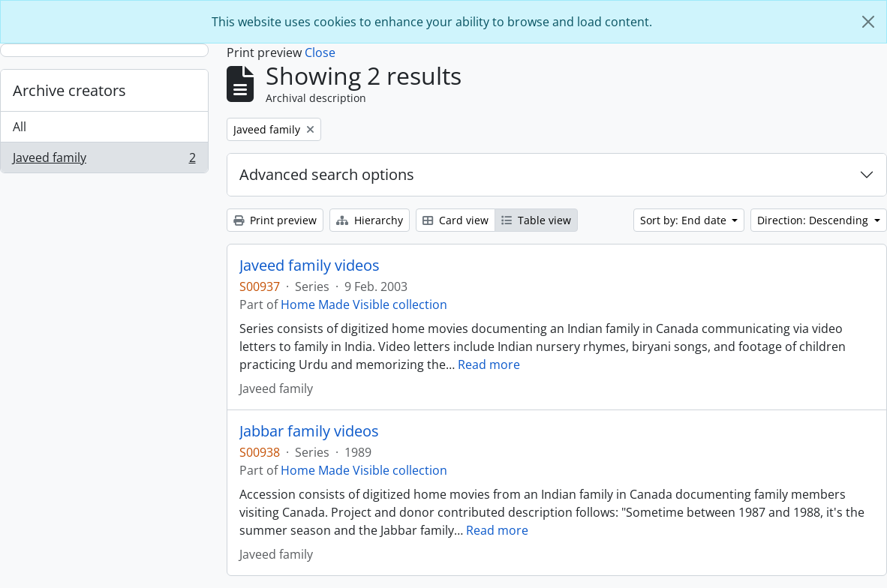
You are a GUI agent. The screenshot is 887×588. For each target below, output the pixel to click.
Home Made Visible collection (364, 304)
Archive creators (69, 90)
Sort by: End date (685, 220)
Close (320, 52)
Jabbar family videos (309, 431)
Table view (536, 220)
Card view (456, 220)
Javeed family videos (310, 265)
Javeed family (104, 160)
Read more (489, 364)
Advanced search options (327, 174)
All (20, 127)
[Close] (868, 22)
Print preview (275, 220)
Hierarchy (370, 220)
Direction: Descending (814, 220)
